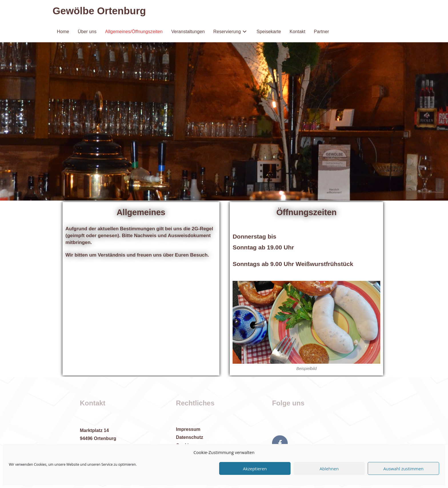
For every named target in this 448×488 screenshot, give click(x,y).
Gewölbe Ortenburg (99, 11)
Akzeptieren (255, 469)
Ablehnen (329, 469)
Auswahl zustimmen (404, 469)
